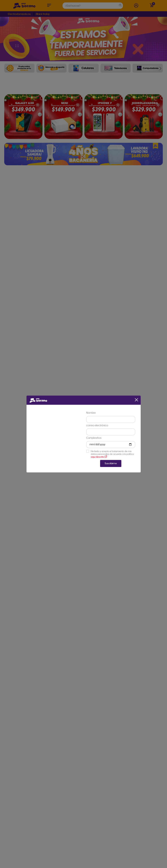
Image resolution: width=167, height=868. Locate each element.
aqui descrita (99, 457)
